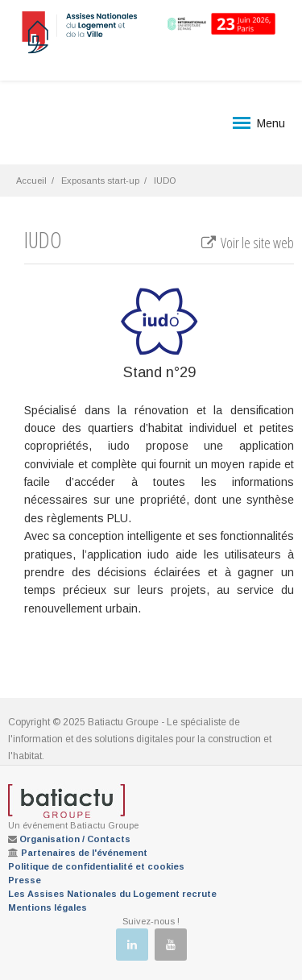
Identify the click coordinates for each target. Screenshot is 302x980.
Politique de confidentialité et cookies (96, 866)
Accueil (31, 181)
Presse (25, 880)
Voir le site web (247, 243)
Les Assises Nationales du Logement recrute (112, 894)
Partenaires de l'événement (84, 853)
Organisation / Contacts (75, 839)
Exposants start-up (100, 181)
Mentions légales (48, 907)
